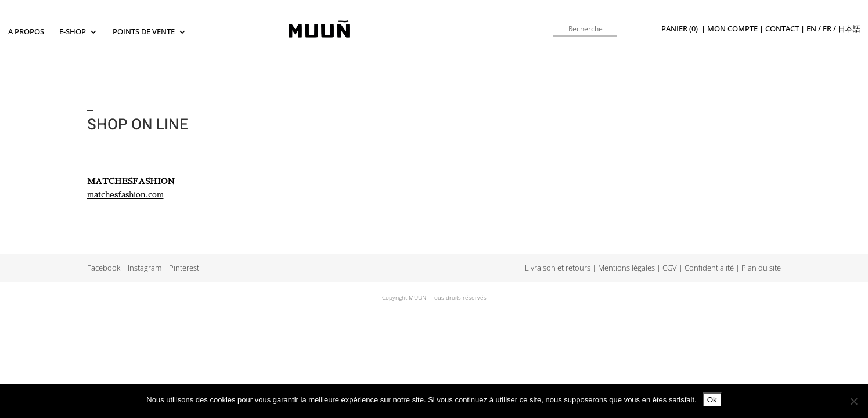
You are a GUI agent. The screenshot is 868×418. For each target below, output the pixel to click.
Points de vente (144, 32)
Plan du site (761, 268)
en (811, 29)
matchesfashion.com (125, 194)
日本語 (849, 29)
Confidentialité (709, 268)
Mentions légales (626, 268)
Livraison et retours (558, 268)
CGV (670, 268)
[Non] (853, 401)
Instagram (145, 268)
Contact (782, 29)
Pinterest (184, 268)
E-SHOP (73, 32)
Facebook (104, 268)
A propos (26, 32)
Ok (712, 400)
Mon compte (732, 29)
